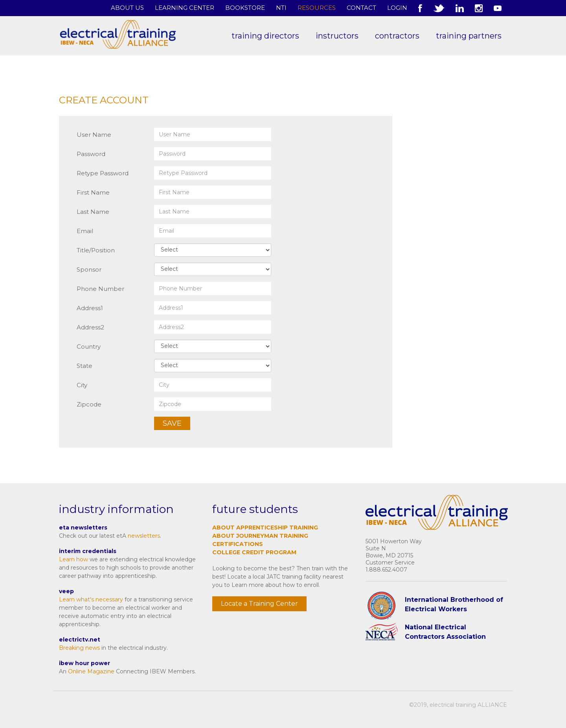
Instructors (337, 36)
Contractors (397, 36)
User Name (94, 135)
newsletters (144, 536)
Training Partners (469, 36)
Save (172, 423)
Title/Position (96, 250)
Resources (317, 8)
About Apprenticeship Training (265, 528)
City (82, 385)
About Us (127, 8)
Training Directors (265, 36)
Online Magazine (91, 671)
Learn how (74, 559)
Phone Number (100, 289)
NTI (281, 8)
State (85, 366)
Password (91, 154)
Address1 (90, 308)
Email (85, 231)
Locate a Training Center (259, 604)
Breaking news (79, 648)
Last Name (93, 212)
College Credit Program (254, 552)
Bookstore (245, 8)
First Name (93, 192)
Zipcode (89, 404)
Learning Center (185, 8)
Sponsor (89, 269)
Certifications (238, 544)
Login (397, 8)
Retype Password (103, 173)
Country (89, 347)
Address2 (90, 327)
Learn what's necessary (91, 599)
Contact (361, 8)
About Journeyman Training (260, 536)
